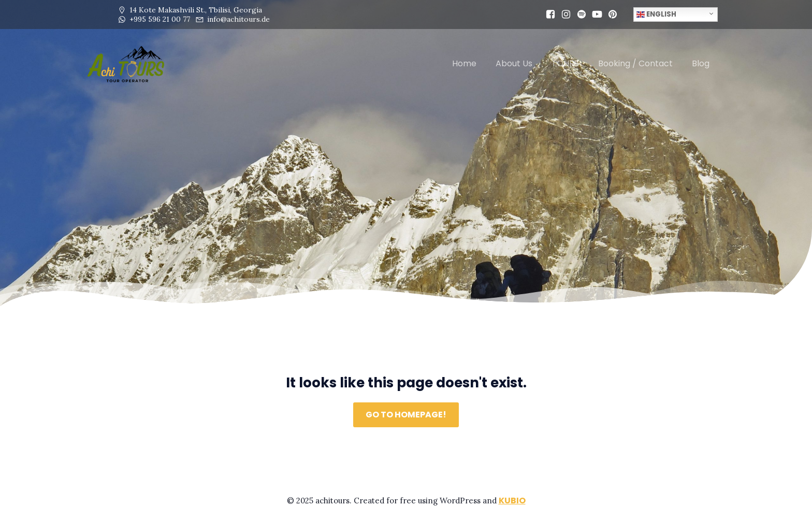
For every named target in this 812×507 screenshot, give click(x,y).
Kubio (512, 501)
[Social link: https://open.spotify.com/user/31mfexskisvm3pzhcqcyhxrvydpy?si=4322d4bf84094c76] (579, 15)
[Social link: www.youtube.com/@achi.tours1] (594, 15)
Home (464, 63)
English (656, 14)
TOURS (565, 63)
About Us (514, 63)
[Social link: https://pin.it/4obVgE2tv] (610, 15)
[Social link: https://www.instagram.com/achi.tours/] (563, 15)
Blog (701, 63)
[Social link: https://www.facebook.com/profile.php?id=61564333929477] (548, 15)
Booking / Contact (635, 63)
